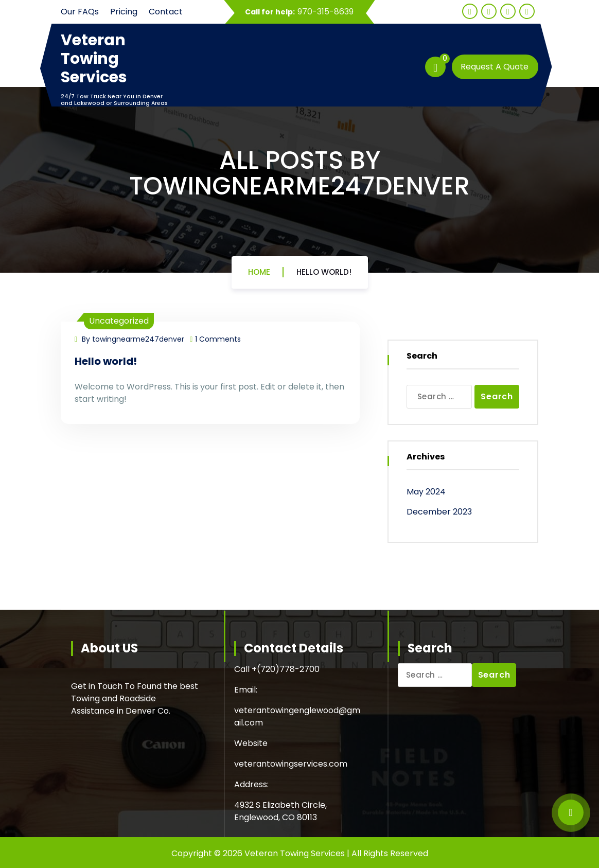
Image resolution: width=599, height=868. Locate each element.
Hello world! (324, 272)
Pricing (124, 12)
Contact (166, 12)
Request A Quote (495, 67)
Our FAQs (80, 12)
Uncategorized (119, 321)
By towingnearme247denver (129, 339)
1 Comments (215, 339)
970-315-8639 (325, 12)
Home (259, 272)
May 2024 (426, 492)
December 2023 (439, 512)
